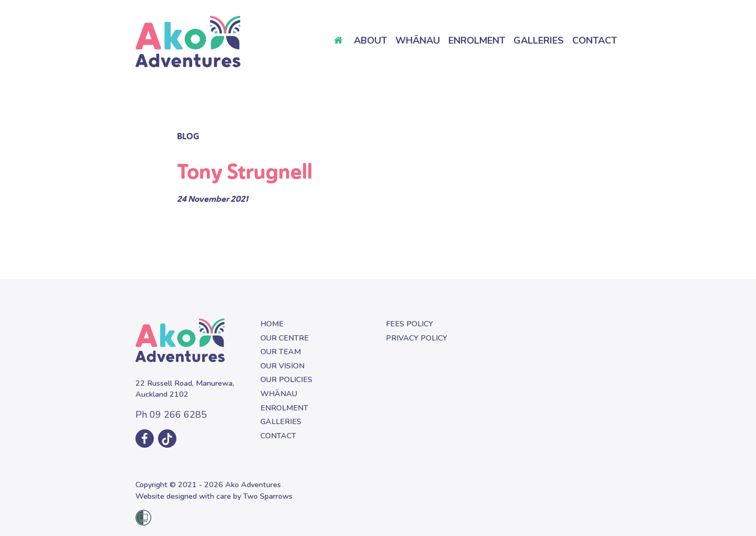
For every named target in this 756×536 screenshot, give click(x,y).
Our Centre (285, 338)
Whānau (418, 40)
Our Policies (286, 379)
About (370, 40)
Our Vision (282, 366)
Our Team (281, 352)
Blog (188, 136)
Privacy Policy (417, 338)
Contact (595, 40)
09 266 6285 (171, 415)
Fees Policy (409, 324)
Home (272, 324)
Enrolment (477, 40)
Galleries (539, 40)
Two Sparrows (268, 496)
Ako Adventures (253, 485)
